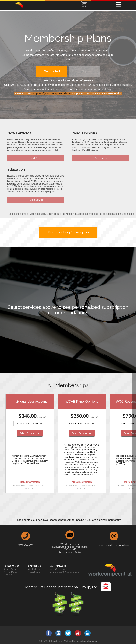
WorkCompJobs (58, 569)
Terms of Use (11, 566)
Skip (84, 71)
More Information (30, 482)
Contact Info (34, 569)
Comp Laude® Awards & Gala (65, 572)
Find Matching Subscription (69, 232)
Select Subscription (30, 433)
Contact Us (34, 566)
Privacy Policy (10, 572)
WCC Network (58, 566)
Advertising (34, 572)
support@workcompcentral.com (52, 93)
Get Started (52, 71)
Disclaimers (10, 575)
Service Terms (11, 569)
